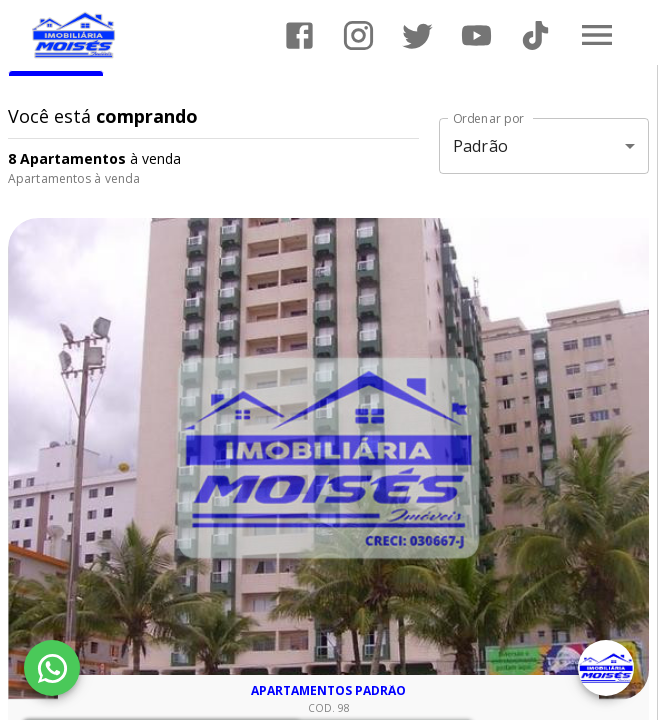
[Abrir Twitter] (417, 35)
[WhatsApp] (52, 668)
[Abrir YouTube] (476, 35)
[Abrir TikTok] (535, 35)
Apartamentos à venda (74, 178)
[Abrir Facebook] (299, 35)
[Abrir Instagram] (358, 35)
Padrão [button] (480, 146)
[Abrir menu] (597, 35)
